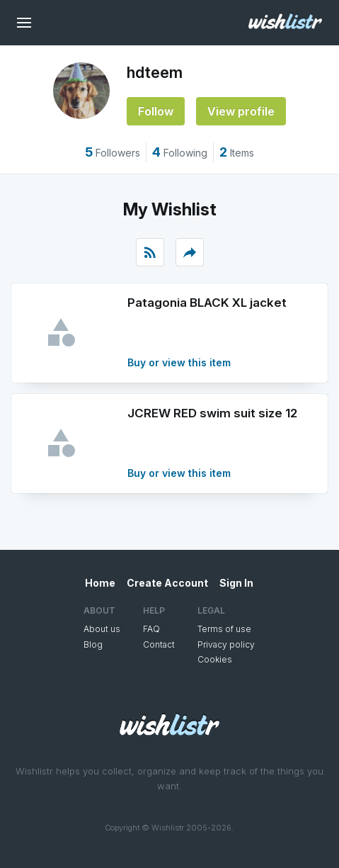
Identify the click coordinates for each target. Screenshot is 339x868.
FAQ (151, 629)
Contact (159, 644)
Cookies (215, 659)
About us (102, 629)
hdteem (155, 72)
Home (100, 583)
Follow (156, 111)
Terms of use (224, 629)
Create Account (167, 583)
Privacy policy (226, 644)
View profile (241, 111)
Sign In (236, 583)
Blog (93, 644)
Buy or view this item (179, 362)
